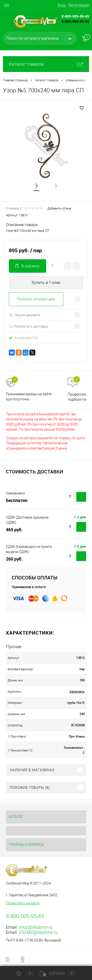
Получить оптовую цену (36, 299)
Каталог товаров (46, 64)
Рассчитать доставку (29, 326)
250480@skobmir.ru (38, 932)
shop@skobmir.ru (36, 927)
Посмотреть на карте (23, 903)
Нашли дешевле (24, 315)
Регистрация (79, 5)
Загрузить (77, 691)
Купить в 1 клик (46, 283)
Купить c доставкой (81, 497)
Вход (62, 5)
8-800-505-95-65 (75, 21)
